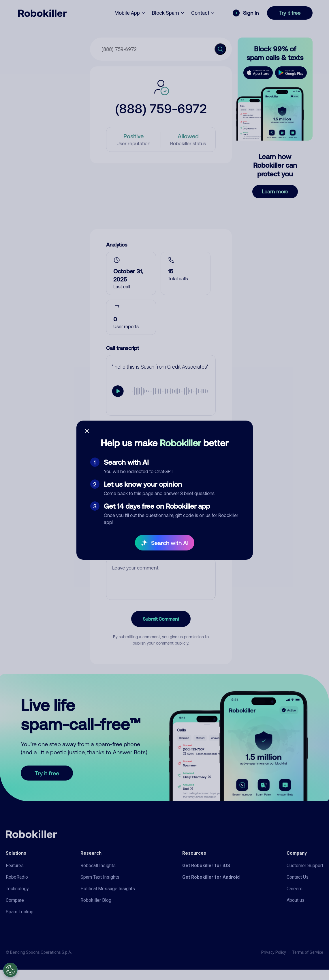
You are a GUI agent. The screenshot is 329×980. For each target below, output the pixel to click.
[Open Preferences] (10, 970)
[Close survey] (87, 431)
